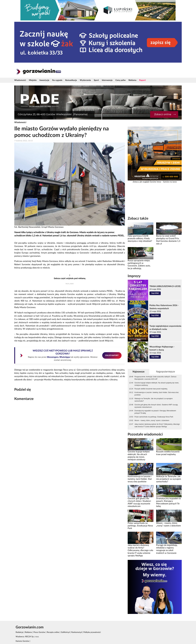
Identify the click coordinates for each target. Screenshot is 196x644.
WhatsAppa (65, 357)
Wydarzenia (85, 80)
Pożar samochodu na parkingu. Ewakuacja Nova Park (154, 417)
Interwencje (107, 80)
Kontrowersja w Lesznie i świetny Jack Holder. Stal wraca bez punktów (157, 394)
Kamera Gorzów (22, 641)
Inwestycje (44, 80)
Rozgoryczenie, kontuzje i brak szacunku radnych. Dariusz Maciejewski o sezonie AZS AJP (155, 378)
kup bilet (155, 293)
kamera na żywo (170, 182)
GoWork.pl (65, 632)
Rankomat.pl (77, 632)
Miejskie (33, 80)
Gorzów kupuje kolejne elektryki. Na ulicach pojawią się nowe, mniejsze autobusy (157, 384)
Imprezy (134, 276)
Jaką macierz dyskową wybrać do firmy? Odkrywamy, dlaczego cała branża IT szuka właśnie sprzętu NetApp (157, 425)
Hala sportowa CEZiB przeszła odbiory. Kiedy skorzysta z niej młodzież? (140, 239)
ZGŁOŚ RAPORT (112, 355)
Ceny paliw (121, 80)
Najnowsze (139, 372)
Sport (96, 80)
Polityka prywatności (92, 632)
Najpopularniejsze (165, 372)
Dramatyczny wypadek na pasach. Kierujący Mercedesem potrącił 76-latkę (155, 412)
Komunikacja (71, 80)
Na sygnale (57, 80)
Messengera (53, 357)
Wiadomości (20, 80)
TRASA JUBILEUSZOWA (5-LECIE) (165, 286)
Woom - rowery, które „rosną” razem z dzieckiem (152, 420)
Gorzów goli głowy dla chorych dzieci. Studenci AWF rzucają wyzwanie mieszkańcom (156, 406)
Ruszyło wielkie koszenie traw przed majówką (151, 389)
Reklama (132, 80)
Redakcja (19, 632)
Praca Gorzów (39, 632)
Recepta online (53, 632)
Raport (143, 80)
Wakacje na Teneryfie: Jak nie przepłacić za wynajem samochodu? (154, 400)
